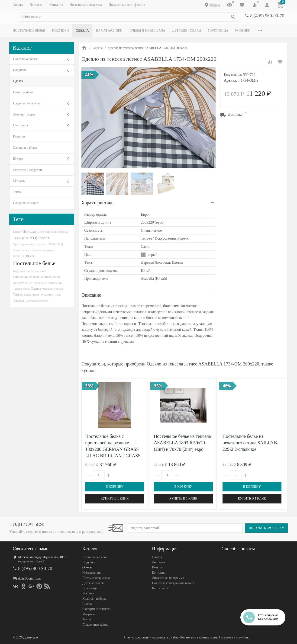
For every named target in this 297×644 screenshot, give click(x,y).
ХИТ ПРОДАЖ (24, 256)
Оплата (18, 5)
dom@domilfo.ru (29, 578)
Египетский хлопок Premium (32, 277)
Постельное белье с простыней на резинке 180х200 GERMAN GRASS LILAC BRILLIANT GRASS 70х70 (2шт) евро (113, 449)
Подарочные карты (26, 203)
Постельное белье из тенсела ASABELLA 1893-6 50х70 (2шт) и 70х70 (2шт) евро (182, 443)
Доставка (36, 5)
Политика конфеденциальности (174, 583)
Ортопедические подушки (30, 244)
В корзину (115, 487)
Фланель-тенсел (53, 289)
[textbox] (129, 17)
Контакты (56, 5)
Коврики (243, 30)
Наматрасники (109, 30)
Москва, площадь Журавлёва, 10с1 (42, 557)
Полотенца (218, 30)
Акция (56, 277)
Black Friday (32, 295)
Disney (17, 232)
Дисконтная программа (86, 5)
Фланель (19, 301)
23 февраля (39, 238)
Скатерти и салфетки (27, 170)
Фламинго (47, 295)
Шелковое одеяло (37, 301)
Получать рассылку (266, 528)
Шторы (18, 159)
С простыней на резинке (52, 232)
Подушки (60, 30)
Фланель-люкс (22, 250)
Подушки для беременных (30, 271)
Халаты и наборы (25, 148)
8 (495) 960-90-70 (267, 16)
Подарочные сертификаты (127, 5)
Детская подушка (43, 250)
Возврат (157, 568)
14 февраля (21, 238)
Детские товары (187, 30)
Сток (58, 295)
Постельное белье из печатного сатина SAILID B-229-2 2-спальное (251, 443)
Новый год (55, 244)
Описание (91, 295)
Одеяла (82, 30)
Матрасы (19, 181)
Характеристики (98, 203)
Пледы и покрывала (147, 30)
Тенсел (18, 295)
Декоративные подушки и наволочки (37, 283)
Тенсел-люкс (21, 289)
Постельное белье (29, 30)
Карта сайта (160, 588)
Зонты (17, 192)
